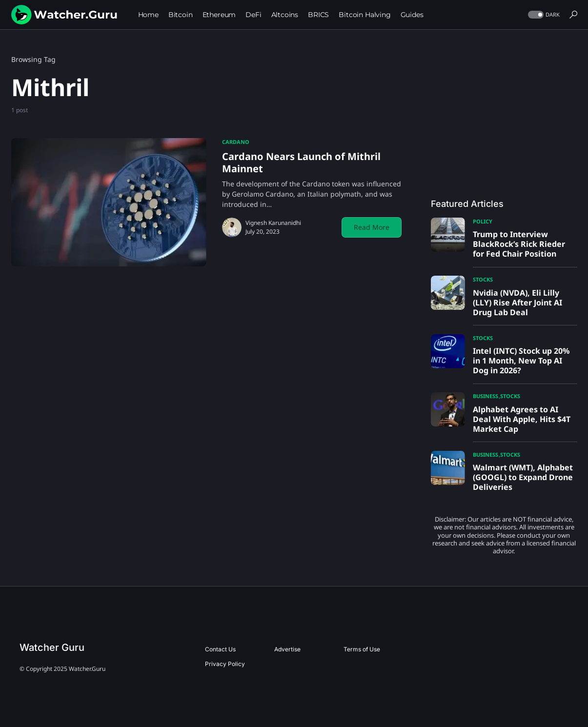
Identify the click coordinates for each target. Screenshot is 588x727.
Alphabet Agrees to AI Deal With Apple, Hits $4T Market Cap (522, 419)
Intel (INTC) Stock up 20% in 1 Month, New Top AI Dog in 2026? (521, 361)
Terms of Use (362, 649)
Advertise (287, 649)
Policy (483, 221)
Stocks (483, 279)
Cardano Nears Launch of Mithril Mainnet (301, 162)
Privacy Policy (225, 664)
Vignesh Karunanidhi (273, 223)
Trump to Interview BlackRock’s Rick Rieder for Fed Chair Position (519, 244)
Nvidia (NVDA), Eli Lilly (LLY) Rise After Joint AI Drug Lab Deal (517, 303)
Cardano (236, 142)
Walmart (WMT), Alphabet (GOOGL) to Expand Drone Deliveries (523, 477)
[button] (543, 15)
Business (486, 396)
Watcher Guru (52, 647)
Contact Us (220, 649)
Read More (372, 227)
